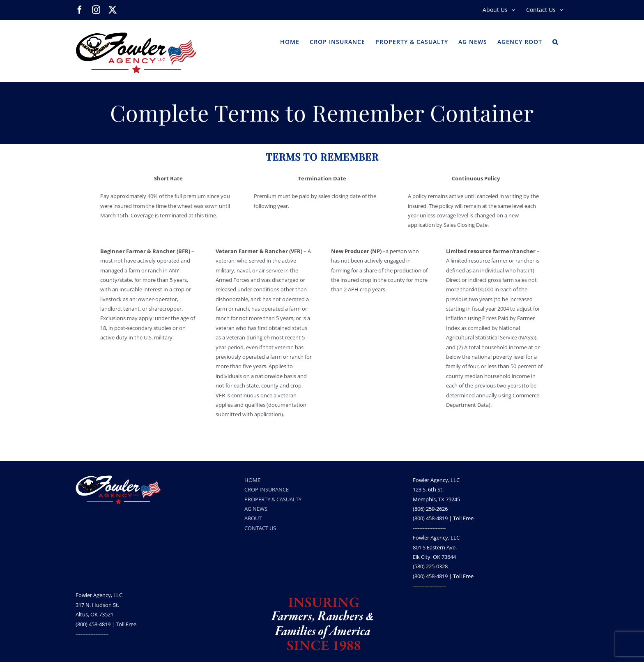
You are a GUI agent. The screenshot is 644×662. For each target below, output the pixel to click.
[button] (555, 41)
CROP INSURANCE (267, 489)
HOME (252, 480)
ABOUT (253, 518)
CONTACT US (260, 528)
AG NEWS (256, 509)
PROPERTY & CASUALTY (273, 499)
